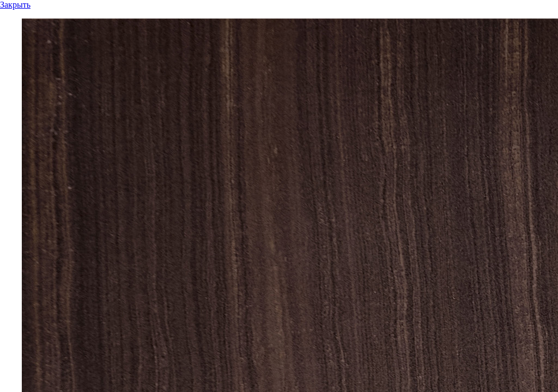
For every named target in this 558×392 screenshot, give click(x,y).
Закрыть (15, 5)
